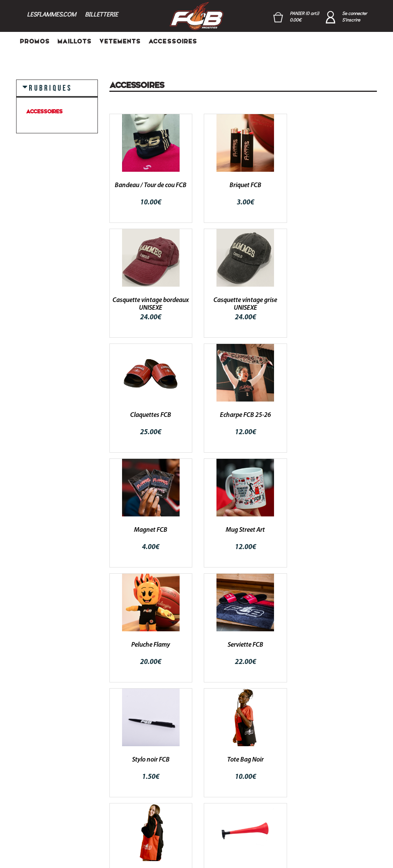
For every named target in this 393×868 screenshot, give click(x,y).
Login (178, 774)
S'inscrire (351, 20)
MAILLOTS (75, 41)
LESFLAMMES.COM (51, 14)
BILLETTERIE (101, 14)
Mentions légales (254, 818)
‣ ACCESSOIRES (129, 804)
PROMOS (35, 41)
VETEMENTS (120, 41)
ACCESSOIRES (173, 41)
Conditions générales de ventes (250, 782)
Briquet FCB (243, 185)
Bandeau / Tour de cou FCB (150, 185)
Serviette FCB (150, 530)
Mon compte (186, 784)
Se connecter (354, 13)
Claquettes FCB (243, 300)
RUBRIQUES (50, 88)
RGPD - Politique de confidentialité (257, 804)
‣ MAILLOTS (125, 784)
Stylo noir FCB (243, 530)
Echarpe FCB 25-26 (336, 300)
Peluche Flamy (336, 415)
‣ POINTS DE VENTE (134, 824)
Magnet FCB (150, 415)
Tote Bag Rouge (150, 645)
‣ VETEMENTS (125, 794)
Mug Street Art (243, 415)
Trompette (243, 645)
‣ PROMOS (123, 774)
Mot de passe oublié (196, 794)
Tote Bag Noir (336, 530)
